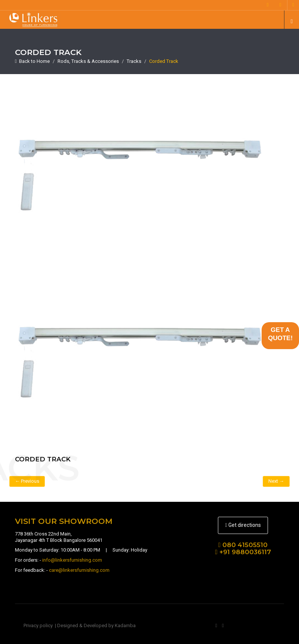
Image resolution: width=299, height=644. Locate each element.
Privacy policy (38, 625)
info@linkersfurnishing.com (72, 560)
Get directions (243, 525)
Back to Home (32, 61)
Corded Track (164, 61)
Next (276, 481)
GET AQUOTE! (280, 334)
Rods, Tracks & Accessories (88, 61)
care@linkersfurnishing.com (79, 570)
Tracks (134, 61)
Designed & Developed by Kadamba (96, 625)
